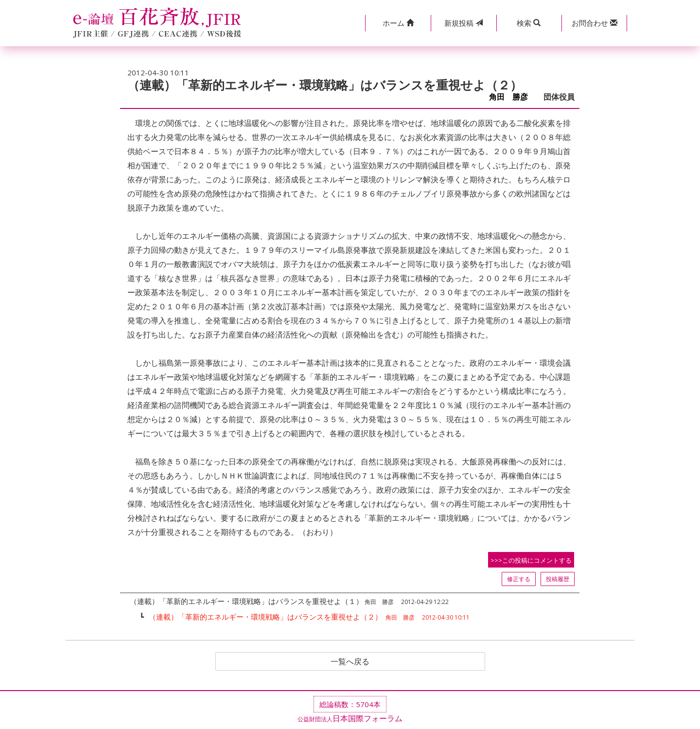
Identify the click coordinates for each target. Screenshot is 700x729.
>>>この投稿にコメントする (531, 560)
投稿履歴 (558, 579)
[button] (398, 23)
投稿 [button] (464, 23)
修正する (519, 579)
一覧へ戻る (350, 661)
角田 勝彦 (512, 97)
